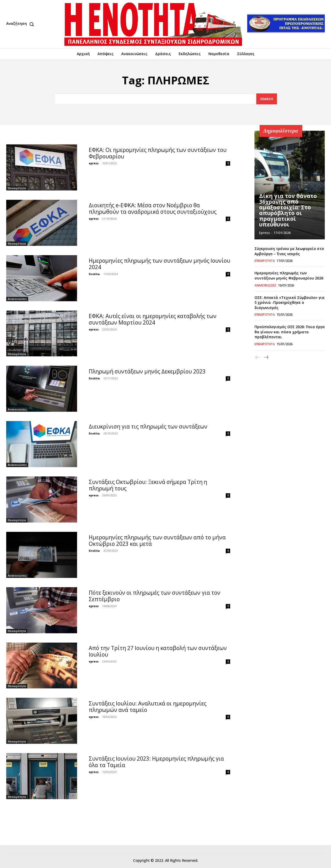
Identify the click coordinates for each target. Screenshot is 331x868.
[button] (21, 24)
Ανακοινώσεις (17, 299)
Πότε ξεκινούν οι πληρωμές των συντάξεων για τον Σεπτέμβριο (155, 596)
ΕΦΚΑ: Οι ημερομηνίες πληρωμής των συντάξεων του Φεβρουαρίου (158, 153)
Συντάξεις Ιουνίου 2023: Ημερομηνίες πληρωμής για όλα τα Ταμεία (156, 762)
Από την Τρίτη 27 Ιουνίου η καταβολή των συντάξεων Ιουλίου (158, 651)
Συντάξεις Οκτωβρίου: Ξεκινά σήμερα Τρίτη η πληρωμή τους (148, 485)
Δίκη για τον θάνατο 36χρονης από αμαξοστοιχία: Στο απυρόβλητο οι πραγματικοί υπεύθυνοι (286, 212)
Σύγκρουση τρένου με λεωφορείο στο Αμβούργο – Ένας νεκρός (289, 251)
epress (94, 163)
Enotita (94, 274)
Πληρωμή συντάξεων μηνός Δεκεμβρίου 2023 (147, 371)
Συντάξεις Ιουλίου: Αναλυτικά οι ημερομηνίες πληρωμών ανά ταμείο (148, 707)
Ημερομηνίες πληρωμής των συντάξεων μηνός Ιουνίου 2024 (159, 264)
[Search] (267, 99)
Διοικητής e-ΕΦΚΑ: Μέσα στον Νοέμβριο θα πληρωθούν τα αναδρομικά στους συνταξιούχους (153, 208)
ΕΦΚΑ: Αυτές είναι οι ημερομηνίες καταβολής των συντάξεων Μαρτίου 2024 (153, 319)
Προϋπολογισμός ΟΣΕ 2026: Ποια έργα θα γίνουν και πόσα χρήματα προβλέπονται (290, 332)
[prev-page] (258, 358)
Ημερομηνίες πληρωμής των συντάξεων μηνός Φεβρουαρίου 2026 (289, 275)
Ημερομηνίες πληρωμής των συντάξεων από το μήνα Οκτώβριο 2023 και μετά (157, 540)
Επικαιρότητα (17, 188)
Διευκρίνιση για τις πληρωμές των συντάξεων (148, 426)
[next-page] (266, 358)
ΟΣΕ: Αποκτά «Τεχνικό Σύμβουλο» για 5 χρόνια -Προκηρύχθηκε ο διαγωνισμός (289, 303)
